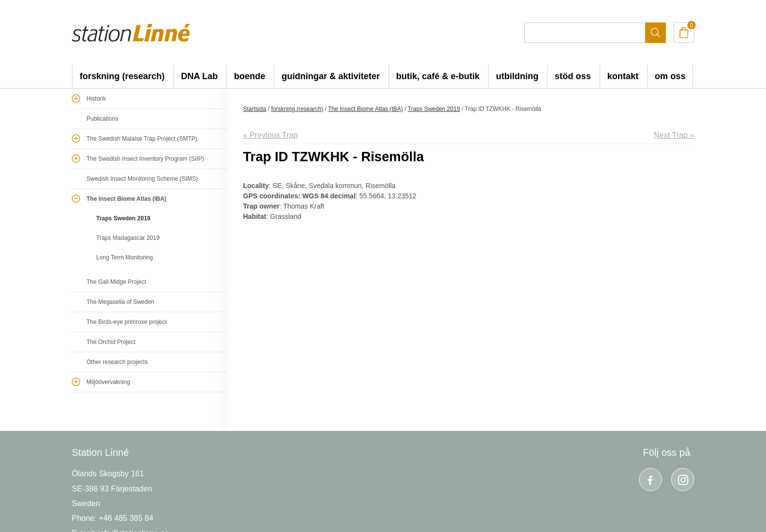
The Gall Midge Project (116, 282)
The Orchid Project (111, 342)
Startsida (255, 109)
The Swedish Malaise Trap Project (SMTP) (142, 139)
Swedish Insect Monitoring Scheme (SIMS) (142, 179)
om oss (670, 76)
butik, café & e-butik (438, 76)
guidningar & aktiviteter (330, 76)
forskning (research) (122, 76)
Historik (96, 99)
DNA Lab (199, 76)
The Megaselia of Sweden (120, 302)
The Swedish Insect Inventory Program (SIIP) (145, 159)
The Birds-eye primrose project (127, 322)
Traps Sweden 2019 (123, 218)
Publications (102, 119)
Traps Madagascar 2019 (128, 238)
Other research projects (117, 362)
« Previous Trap (271, 135)
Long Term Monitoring (125, 257)
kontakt (623, 76)
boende (250, 76)
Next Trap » (674, 135)
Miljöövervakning (108, 382)
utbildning (517, 76)
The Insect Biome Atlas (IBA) (127, 199)
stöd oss (573, 76)
